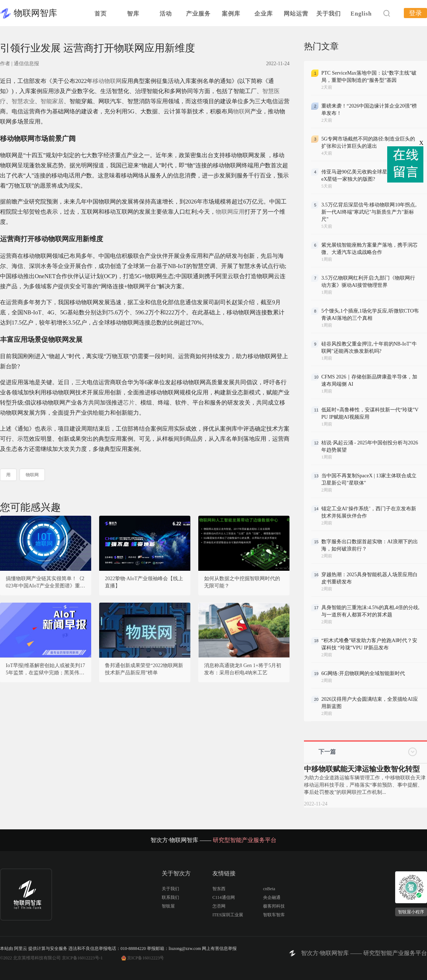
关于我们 (329, 14)
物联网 (242, 111)
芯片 (129, 403)
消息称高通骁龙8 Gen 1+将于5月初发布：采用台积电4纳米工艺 (243, 669)
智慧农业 (23, 101)
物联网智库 (35, 13)
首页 (101, 14)
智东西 (219, 889)
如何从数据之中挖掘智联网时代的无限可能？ (242, 582)
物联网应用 (230, 212)
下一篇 (327, 752)
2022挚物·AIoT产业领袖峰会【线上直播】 (144, 582)
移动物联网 (107, 81)
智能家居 (52, 101)
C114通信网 (224, 897)
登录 (415, 13)
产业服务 (198, 14)
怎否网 (219, 906)
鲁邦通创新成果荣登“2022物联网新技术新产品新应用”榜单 (144, 669)
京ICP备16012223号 (146, 958)
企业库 (264, 14)
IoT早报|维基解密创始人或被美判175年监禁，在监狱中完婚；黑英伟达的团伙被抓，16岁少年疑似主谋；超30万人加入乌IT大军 (45, 670)
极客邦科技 (274, 906)
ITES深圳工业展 (228, 915)
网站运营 (296, 14)
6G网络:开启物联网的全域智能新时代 (363, 673)
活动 (166, 14)
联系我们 (170, 897)
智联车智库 (274, 915)
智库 (133, 14)
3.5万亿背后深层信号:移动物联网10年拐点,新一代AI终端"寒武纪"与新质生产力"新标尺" (369, 212)
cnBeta (269, 889)
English (361, 14)
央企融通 (272, 897)
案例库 (231, 14)
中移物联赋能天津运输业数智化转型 (362, 769)
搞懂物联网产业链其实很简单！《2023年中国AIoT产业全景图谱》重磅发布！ (45, 583)
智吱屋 (168, 906)
